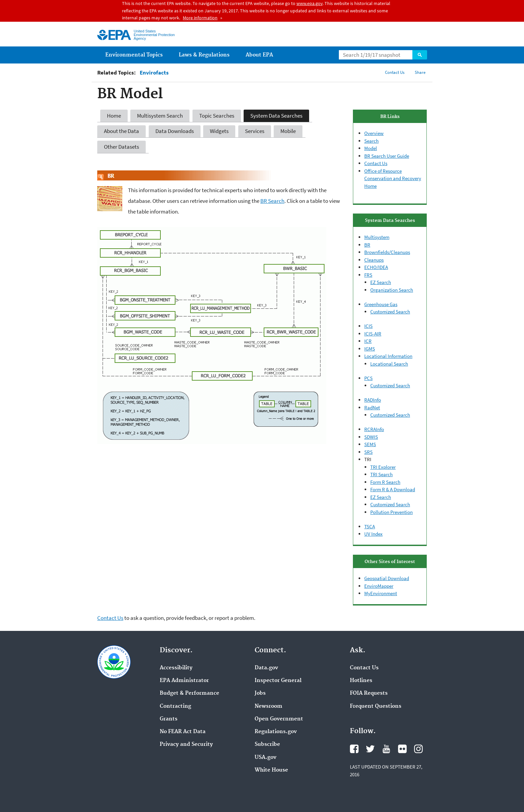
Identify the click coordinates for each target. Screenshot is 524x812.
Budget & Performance (189, 693)
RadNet (372, 408)
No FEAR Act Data (183, 732)
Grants (169, 719)
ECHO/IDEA (376, 267)
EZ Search (381, 282)
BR (367, 245)
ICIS (368, 326)
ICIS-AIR (373, 334)
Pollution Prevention (391, 512)
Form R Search (385, 482)
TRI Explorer (383, 467)
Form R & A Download (393, 489)
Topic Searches (217, 116)
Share (420, 72)
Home (114, 116)
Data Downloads (175, 131)
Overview (374, 133)
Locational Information (388, 356)
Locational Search (389, 364)
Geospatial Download (387, 578)
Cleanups (374, 260)
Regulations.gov (276, 732)
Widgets (219, 131)
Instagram (418, 749)
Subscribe (267, 745)
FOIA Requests (369, 693)
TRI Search (381, 474)
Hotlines (361, 681)
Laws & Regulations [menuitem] (204, 55)
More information (200, 18)
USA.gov (266, 758)
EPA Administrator (184, 681)
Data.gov (266, 668)
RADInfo (373, 400)
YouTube (386, 749)
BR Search (272, 201)
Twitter (370, 749)
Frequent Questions (376, 706)
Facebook (354, 749)
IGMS (370, 349)
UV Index (373, 534)
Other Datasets (121, 147)
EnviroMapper (379, 586)
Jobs (260, 693)
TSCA (370, 526)
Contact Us (395, 72)
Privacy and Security (186, 745)
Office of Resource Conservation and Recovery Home (393, 178)
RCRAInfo (374, 429)
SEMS (370, 444)
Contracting (175, 706)
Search (420, 55)
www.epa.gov (309, 3)
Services (255, 131)
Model (371, 148)
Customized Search (390, 312)
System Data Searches (276, 116)
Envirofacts (154, 73)
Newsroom (269, 706)
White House (271, 770)
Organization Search (392, 290)
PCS (368, 378)
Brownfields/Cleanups (387, 252)
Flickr (402, 749)
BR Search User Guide (387, 156)
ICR (368, 341)
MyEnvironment (381, 593)
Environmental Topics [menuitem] (134, 55)
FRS (368, 275)
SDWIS (371, 437)
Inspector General (278, 681)
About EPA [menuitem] (259, 55)
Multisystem (377, 237)
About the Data (121, 131)
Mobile (288, 131)
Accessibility (176, 668)
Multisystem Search (160, 116)
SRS (368, 452)
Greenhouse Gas (381, 304)
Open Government (279, 719)
